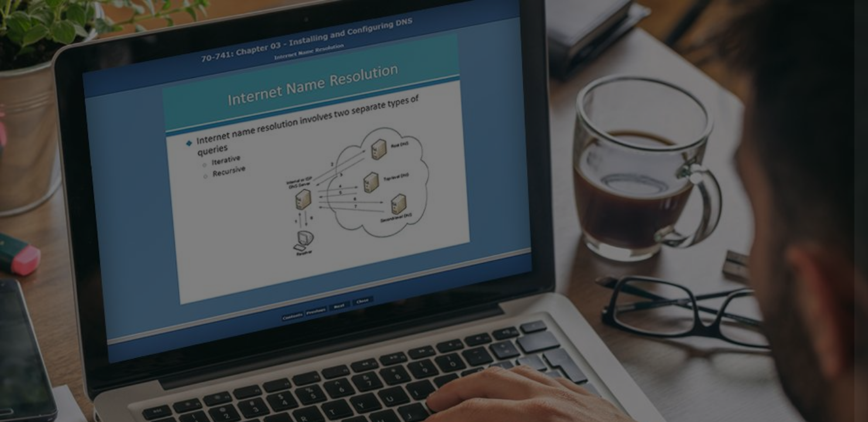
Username (662, 184)
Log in (745, 333)
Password (661, 244)
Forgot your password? (806, 300)
